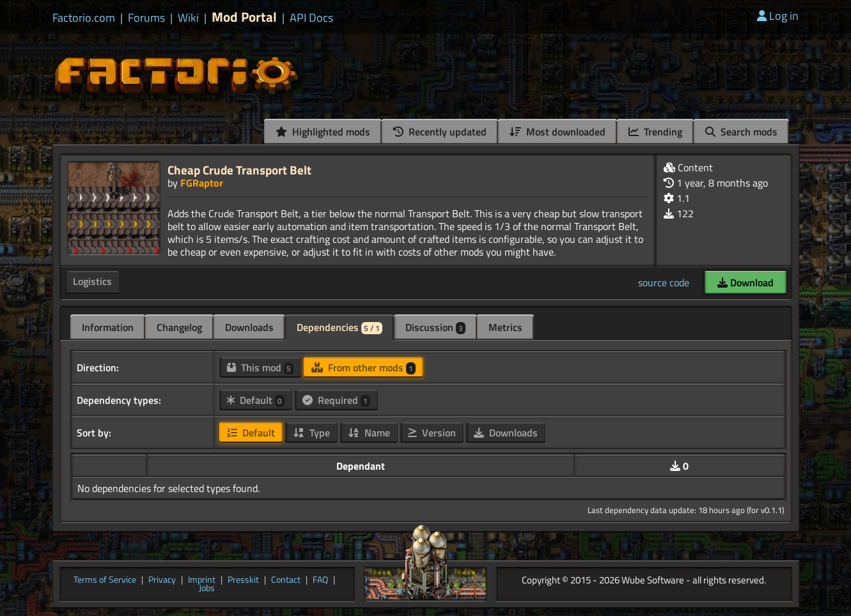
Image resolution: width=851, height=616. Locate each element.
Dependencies (340, 327)
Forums (146, 18)
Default (256, 400)
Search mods (741, 132)
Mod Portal (244, 17)
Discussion (435, 327)
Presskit (243, 580)
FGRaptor (202, 183)
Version (432, 433)
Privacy (162, 580)
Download (746, 282)
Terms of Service (105, 580)
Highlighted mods (323, 132)
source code (664, 282)
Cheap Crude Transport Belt (239, 170)
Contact (286, 580)
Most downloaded (558, 132)
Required (336, 400)
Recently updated (440, 132)
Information (108, 327)
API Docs (311, 18)
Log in (778, 16)
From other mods (363, 367)
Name (369, 433)
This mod (260, 367)
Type (311, 433)
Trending (655, 132)
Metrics (505, 327)
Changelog (179, 327)
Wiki (188, 18)
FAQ (320, 580)
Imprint (202, 580)
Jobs (207, 589)
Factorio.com (84, 18)
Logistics (92, 281)
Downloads (249, 327)
